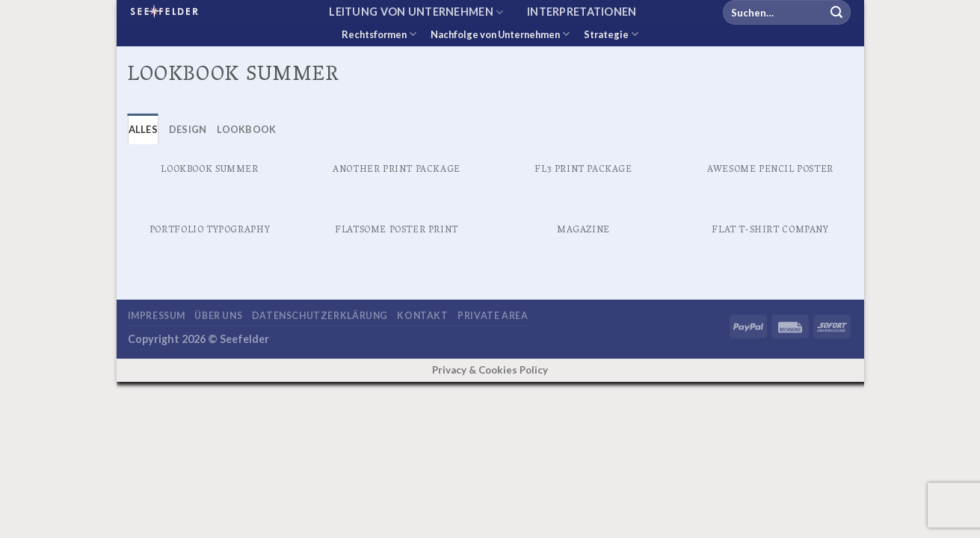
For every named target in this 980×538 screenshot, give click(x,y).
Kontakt (422, 316)
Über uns (218, 316)
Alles (143, 129)
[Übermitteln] (836, 13)
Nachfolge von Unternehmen (500, 34)
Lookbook (246, 129)
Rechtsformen (379, 34)
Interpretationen (582, 12)
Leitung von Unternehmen (416, 12)
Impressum (157, 316)
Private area (493, 316)
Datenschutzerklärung (320, 316)
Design (188, 129)
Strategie (611, 34)
